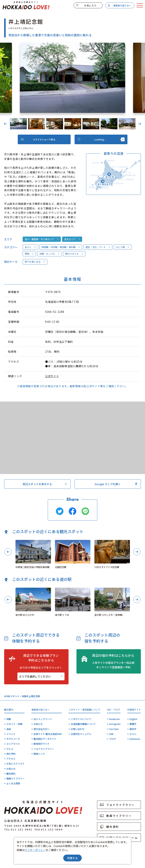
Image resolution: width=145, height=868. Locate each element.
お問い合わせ (78, 729)
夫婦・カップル (50, 254)
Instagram (115, 724)
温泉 (9, 729)
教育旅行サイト (42, 744)
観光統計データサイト (45, 739)
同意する (72, 858)
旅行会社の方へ (42, 729)
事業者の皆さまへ (119, 5)
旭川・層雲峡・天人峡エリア (42, 239)
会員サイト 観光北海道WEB (48, 734)
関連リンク (39, 754)
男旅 (29, 254)
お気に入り (86, 5)
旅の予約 (11, 754)
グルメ (10, 749)
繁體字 (133, 724)
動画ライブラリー (15, 779)
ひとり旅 (123, 247)
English (133, 719)
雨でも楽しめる (35, 262)
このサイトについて (81, 719)
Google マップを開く (116, 484)
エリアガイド (13, 744)
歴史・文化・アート (98, 247)
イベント (11, 734)
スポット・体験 (18, 696)
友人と (30, 247)
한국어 (133, 734)
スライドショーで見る (38, 140)
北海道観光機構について (83, 724)
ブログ (113, 739)
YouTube (114, 729)
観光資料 (11, 774)
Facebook (114, 719)
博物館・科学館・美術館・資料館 (61, 247)
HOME (7, 696)
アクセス (11, 759)
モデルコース (13, 739)
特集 (9, 719)
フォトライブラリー (44, 749)
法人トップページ (43, 719)
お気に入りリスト (15, 764)
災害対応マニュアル (81, 734)
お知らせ (11, 769)
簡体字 (133, 729)
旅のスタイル (74, 254)
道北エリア (72, 239)
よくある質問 (13, 783)
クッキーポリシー (35, 850)
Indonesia (135, 739)
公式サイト (52, 376)
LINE (111, 734)
